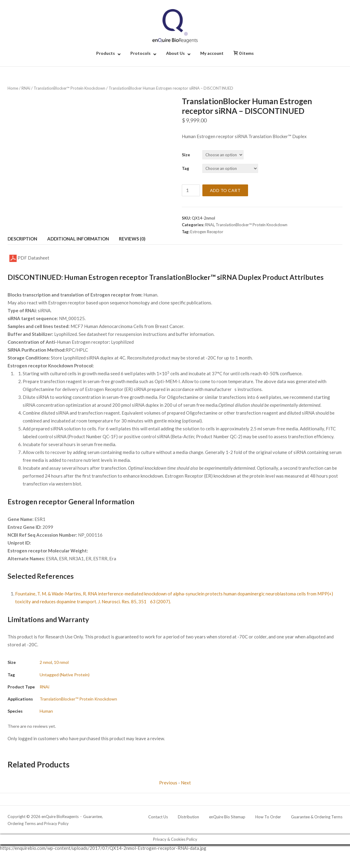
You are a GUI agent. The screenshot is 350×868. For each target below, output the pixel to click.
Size (186, 155)
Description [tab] (22, 239)
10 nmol (61, 662)
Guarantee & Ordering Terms (317, 817)
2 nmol (46, 662)
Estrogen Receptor (207, 232)
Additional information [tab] (78, 239)
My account (212, 53)
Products (106, 53)
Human (46, 711)
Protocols (141, 53)
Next (186, 783)
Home (13, 88)
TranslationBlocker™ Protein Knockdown (69, 88)
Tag (185, 168)
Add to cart (225, 190)
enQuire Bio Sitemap (227, 817)
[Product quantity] (191, 190)
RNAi (26, 88)
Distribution (188, 817)
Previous (168, 783)
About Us (175, 53)
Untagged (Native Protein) (65, 675)
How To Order (268, 817)
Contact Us (158, 817)
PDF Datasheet (29, 258)
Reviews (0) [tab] (132, 239)
